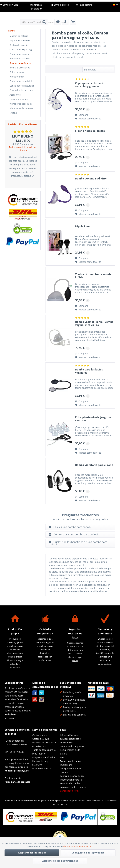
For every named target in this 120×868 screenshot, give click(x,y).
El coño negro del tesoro (90, 131)
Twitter (42, 693)
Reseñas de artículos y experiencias (44, 744)
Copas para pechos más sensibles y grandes (90, 85)
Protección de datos (70, 761)
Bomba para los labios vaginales (89, 371)
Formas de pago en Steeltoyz (42, 763)
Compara (82, 115)
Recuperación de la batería (70, 752)
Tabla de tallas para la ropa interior (44, 752)
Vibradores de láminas (21, 108)
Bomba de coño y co (20, 63)
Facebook (35, 693)
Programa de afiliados (44, 757)
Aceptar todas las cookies (32, 853)
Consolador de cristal (21, 81)
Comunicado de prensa (72, 746)
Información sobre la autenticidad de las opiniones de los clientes (73, 783)
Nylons (13, 113)
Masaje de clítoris (19, 36)
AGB (62, 757)
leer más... (10, 718)
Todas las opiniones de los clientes (23, 149)
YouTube (35, 700)
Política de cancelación (72, 776)
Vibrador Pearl (17, 77)
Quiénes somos (40, 735)
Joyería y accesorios (20, 68)
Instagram (42, 700)
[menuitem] (34, 22)
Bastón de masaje (19, 45)
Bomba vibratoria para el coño (94, 465)
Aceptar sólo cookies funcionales (60, 861)
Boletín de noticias (42, 768)
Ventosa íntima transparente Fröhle (93, 276)
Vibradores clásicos (20, 59)
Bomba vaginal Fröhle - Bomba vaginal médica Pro (94, 323)
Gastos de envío (41, 739)
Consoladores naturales (22, 86)
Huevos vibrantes (19, 99)
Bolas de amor (17, 72)
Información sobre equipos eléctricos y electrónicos (70, 739)
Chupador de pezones (21, 90)
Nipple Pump (83, 226)
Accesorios (15, 95)
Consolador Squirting (21, 50)
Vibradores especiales (21, 104)
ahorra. (67, 846)
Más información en (82, 846)
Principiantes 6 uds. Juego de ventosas (93, 419)
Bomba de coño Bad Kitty (91, 179)
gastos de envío (48, 800)
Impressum (66, 765)
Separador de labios (20, 40)
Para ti (11, 31)
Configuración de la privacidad (88, 853)
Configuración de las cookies (71, 770)
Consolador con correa (21, 54)
